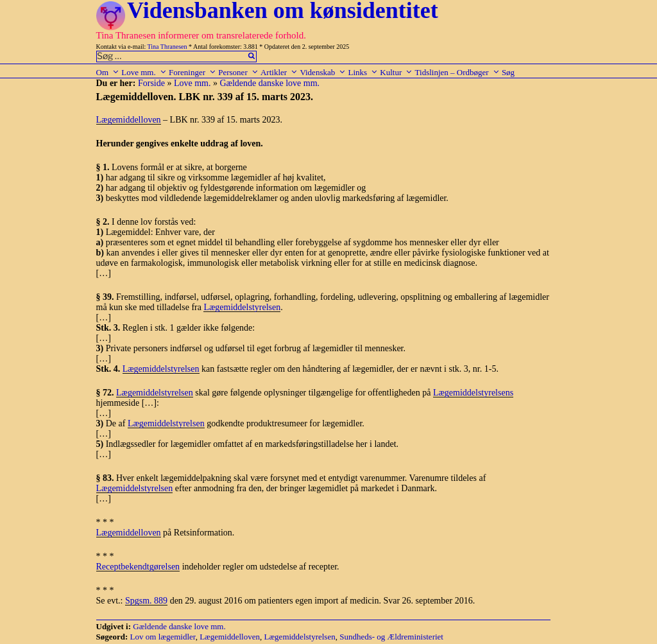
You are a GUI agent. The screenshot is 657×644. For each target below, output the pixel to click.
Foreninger (192, 72)
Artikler (279, 72)
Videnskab (323, 72)
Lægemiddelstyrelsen (242, 307)
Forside (151, 83)
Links (363, 72)
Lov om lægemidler (163, 637)
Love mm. (144, 72)
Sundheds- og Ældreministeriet (391, 637)
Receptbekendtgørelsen (138, 567)
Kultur (396, 72)
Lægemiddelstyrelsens (473, 393)
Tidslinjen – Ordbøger (457, 72)
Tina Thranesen (167, 47)
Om (108, 72)
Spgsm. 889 (146, 601)
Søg (508, 72)
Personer (238, 72)
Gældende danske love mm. (270, 83)
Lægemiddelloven (129, 120)
